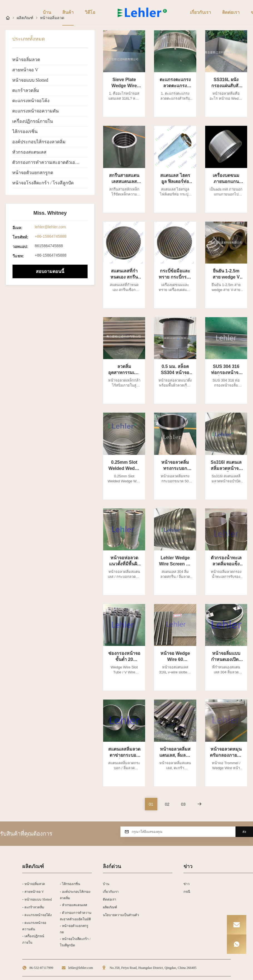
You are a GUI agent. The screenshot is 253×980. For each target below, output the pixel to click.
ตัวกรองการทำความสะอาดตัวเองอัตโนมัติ (50, 162)
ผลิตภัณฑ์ (110, 907)
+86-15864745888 (51, 236)
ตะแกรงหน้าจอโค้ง (31, 101)
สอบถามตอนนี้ (50, 271)
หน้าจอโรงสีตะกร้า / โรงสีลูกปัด (43, 183)
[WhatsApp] (237, 944)
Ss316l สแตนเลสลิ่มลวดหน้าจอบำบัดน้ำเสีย (226, 468)
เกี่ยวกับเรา (111, 892)
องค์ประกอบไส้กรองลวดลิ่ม (39, 142)
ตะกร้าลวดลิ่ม (26, 90)
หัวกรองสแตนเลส (29, 152)
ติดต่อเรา (110, 899)
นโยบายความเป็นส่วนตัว (121, 915)
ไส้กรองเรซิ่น (25, 131)
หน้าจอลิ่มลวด (26, 60)
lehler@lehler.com (50, 227)
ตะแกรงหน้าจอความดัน (35, 111)
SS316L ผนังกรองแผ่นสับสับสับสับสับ (226, 86)
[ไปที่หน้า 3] (183, 804)
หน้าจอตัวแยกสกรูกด (33, 173)
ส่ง (244, 832)
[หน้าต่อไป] (199, 804)
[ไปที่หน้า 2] (167, 804)
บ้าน (106, 884)
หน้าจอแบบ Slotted (30, 80)
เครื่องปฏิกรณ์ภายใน (33, 121)
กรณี (187, 892)
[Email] (237, 925)
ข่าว (187, 884)
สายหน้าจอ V (25, 70)
